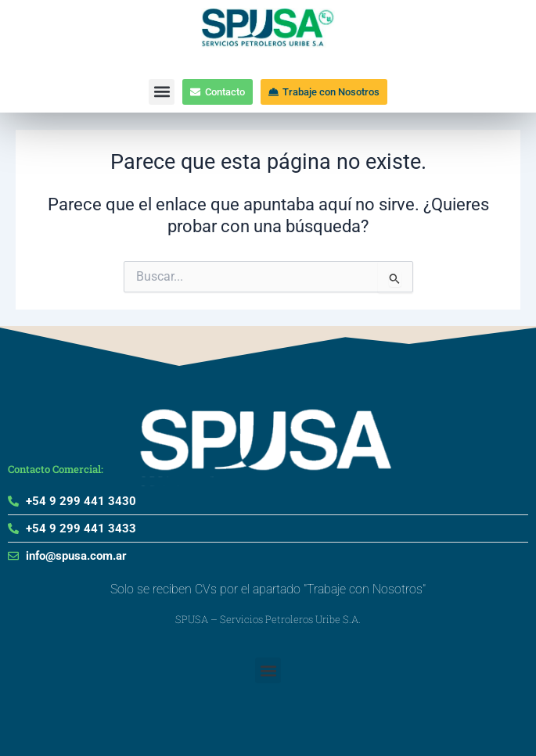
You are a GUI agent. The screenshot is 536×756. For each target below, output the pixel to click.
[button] (162, 92)
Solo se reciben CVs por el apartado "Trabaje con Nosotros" (268, 589)
